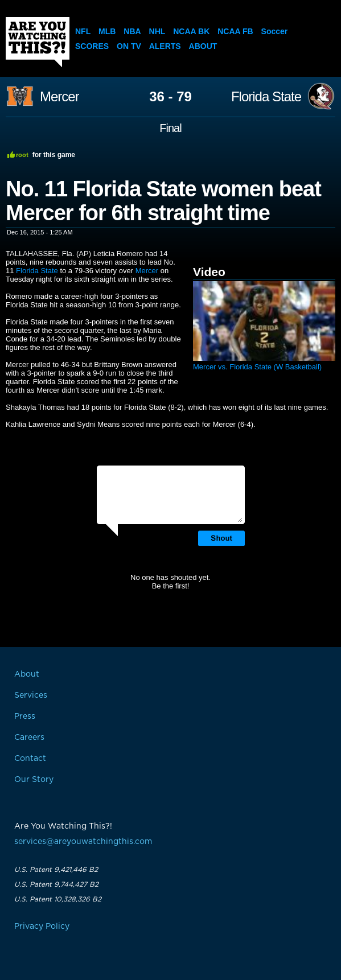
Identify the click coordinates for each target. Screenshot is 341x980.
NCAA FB (235, 31)
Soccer (275, 31)
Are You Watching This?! (38, 42)
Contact (30, 759)
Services (31, 695)
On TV (129, 46)
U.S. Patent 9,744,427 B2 (56, 884)
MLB (107, 31)
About (203, 46)
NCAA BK (191, 31)
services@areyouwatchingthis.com (83, 842)
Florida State (266, 97)
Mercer (59, 97)
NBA (132, 31)
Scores (92, 46)
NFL (83, 31)
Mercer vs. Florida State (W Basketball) (257, 367)
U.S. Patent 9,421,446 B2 (56, 870)
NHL (157, 31)
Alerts (165, 46)
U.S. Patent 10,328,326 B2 (58, 899)
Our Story (34, 780)
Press (25, 717)
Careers (29, 738)
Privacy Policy (42, 927)
